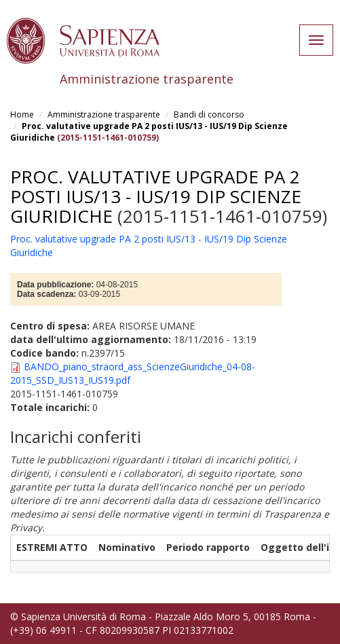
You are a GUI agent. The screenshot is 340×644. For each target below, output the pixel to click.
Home (22, 114)
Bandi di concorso (209, 114)
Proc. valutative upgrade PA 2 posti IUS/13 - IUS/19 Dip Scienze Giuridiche (156, 196)
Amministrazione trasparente (104, 114)
